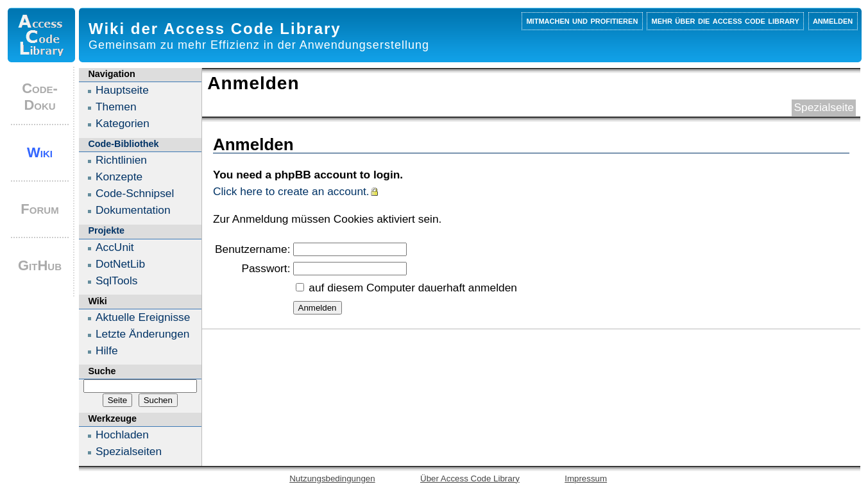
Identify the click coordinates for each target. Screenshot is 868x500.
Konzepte (119, 177)
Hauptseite (122, 90)
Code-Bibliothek (123, 144)
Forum (39, 209)
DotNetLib (120, 264)
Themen (116, 107)
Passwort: (266, 268)
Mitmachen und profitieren (582, 20)
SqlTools (117, 280)
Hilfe (107, 350)
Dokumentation (133, 210)
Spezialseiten (129, 451)
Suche (102, 371)
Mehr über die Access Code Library (726, 20)
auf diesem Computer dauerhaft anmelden (413, 288)
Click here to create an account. (291, 191)
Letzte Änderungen (142, 334)
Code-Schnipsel (135, 193)
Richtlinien (121, 160)
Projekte (106, 230)
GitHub (40, 265)
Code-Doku (40, 97)
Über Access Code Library (470, 478)
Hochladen (122, 435)
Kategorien (123, 123)
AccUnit (115, 247)
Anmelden (833, 20)
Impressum (586, 478)
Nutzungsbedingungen (332, 478)
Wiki (40, 152)
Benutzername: (253, 249)
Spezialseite (823, 107)
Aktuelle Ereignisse (143, 317)
